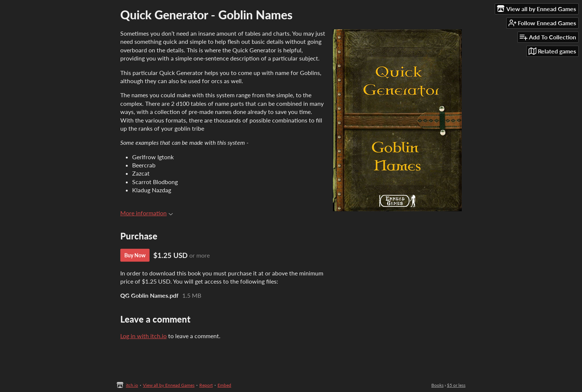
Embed (224, 385)
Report (206, 385)
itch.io (132, 385)
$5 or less (456, 385)
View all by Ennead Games (169, 385)
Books (437, 385)
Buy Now (135, 255)
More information (147, 213)
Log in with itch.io (143, 336)
